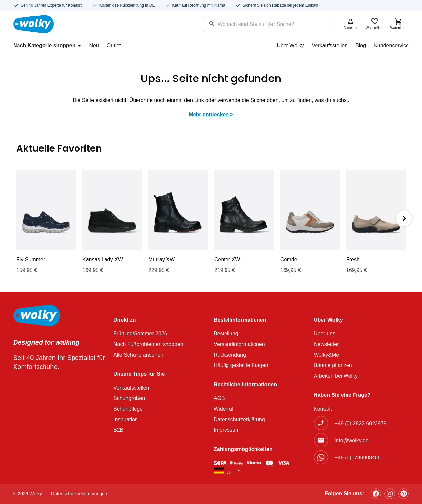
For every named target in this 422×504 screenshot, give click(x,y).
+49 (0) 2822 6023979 (361, 423)
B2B (118, 430)
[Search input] (259, 23)
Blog (361, 45)
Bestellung (226, 334)
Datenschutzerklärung (239, 419)
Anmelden (351, 24)
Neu (94, 45)
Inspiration (126, 419)
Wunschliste (375, 24)
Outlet (114, 45)
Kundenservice (391, 45)
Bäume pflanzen (333, 365)
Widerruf (224, 409)
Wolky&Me (326, 355)
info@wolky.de (352, 441)
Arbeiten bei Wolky (336, 376)
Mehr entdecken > (211, 115)
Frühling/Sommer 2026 (140, 334)
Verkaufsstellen (330, 45)
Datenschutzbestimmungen (79, 494)
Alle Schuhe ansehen (138, 355)
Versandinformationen (239, 344)
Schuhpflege (128, 409)
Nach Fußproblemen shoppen (148, 344)
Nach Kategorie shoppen (47, 45)
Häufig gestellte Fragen (241, 365)
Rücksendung (230, 355)
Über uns (325, 334)
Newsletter (326, 344)
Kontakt (323, 409)
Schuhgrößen (129, 398)
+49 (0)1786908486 (358, 458)
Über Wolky (290, 45)
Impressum (227, 430)
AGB (219, 398)
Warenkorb (398, 24)
